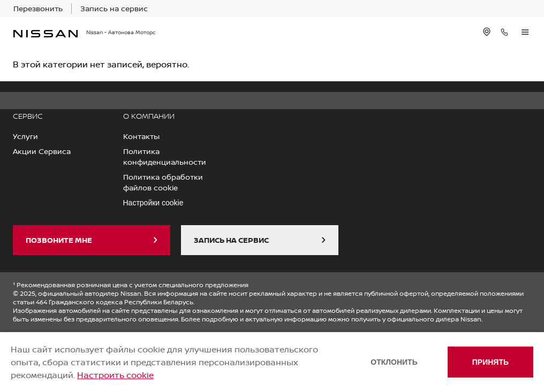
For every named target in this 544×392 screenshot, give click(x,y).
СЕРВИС (28, 116)
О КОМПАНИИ (149, 116)
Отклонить (394, 362)
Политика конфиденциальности (165, 156)
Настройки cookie (153, 203)
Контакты (141, 136)
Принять (490, 362)
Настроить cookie (115, 375)
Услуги (25, 136)
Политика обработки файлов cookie (163, 182)
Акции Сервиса (42, 151)
